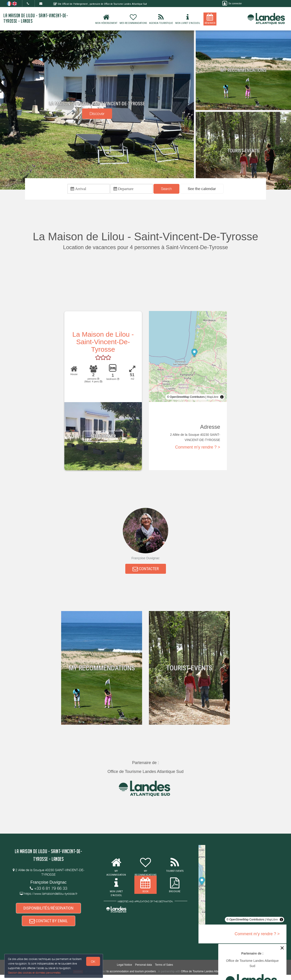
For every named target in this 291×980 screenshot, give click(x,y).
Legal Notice (124, 970)
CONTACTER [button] (146, 571)
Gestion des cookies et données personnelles (35, 972)
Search (166, 189)
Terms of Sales (164, 970)
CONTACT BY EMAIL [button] (49, 925)
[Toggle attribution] (222, 398)
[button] (202, 189)
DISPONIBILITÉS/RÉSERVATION (48, 911)
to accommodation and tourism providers (131, 977)
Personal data (143, 970)
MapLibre (213, 398)
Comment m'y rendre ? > (198, 449)
